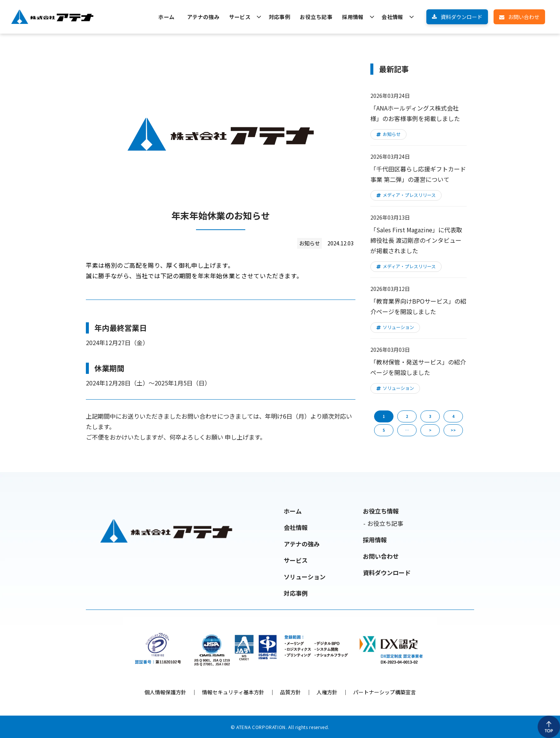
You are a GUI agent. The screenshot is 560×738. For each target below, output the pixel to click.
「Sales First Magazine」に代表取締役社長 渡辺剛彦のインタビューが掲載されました (416, 240)
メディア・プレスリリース (409, 195)
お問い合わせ (524, 17)
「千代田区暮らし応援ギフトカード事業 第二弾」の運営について (418, 174)
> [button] (430, 430)
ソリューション (398, 327)
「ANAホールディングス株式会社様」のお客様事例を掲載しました (415, 113)
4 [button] (453, 416)
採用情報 (353, 17)
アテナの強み (203, 17)
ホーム (166, 17)
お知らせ (392, 134)
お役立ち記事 (316, 17)
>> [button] (453, 430)
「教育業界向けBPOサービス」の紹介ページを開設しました (418, 306)
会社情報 (392, 17)
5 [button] (384, 430)
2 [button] (407, 416)
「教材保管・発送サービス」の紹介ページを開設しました (418, 367)
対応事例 (280, 17)
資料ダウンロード (461, 17)
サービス (240, 17)
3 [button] (430, 416)
